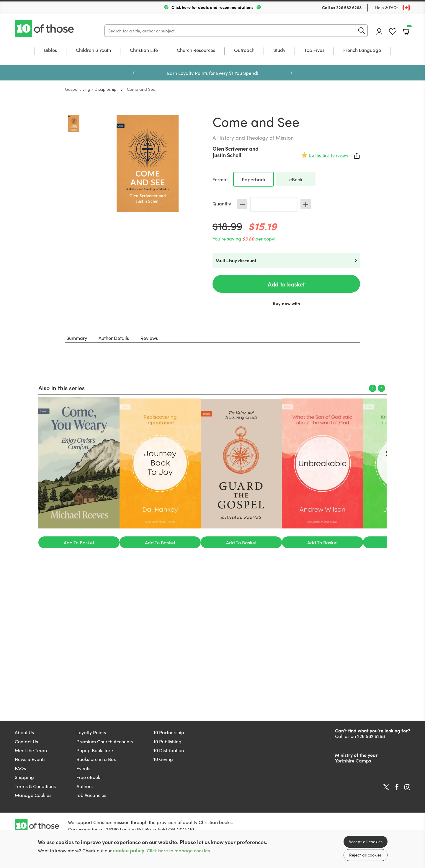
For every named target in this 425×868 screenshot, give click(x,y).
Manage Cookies (33, 795)
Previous (134, 73)
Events (83, 768)
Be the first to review (329, 155)
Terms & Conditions (35, 786)
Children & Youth (93, 50)
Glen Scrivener (230, 148)
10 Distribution (169, 750)
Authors (85, 786)
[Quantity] (274, 204)
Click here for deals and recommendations (212, 7)
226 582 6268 (349, 7)
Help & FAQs (387, 7)
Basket (409, 29)
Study (279, 50)
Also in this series (62, 388)
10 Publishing (167, 741)
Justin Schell (227, 155)
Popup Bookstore (95, 750)
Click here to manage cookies (178, 850)
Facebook (397, 787)
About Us (24, 732)
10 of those (45, 29)
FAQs (20, 768)
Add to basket (286, 284)
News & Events (30, 759)
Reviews (149, 338)
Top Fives (314, 50)
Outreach (244, 50)
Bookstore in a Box (96, 759)
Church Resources (196, 50)
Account (379, 31)
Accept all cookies (366, 841)
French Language (362, 50)
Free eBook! (89, 777)
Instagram (407, 787)
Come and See (141, 89)
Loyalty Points (91, 732)
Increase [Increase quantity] (306, 204)
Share (357, 156)
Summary (77, 338)
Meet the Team (31, 750)
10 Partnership (169, 732)
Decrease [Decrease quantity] (242, 204)
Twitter (386, 787)
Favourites (393, 32)
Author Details (114, 338)
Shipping (24, 777)
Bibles (50, 50)
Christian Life (144, 50)
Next (291, 73)
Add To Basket (79, 542)
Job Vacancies (91, 795)
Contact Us (26, 741)
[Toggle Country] (406, 8)
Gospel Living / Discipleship (91, 89)
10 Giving (163, 759)
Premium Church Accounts (105, 741)
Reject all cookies (365, 855)
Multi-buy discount (236, 260)
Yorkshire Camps (353, 760)
